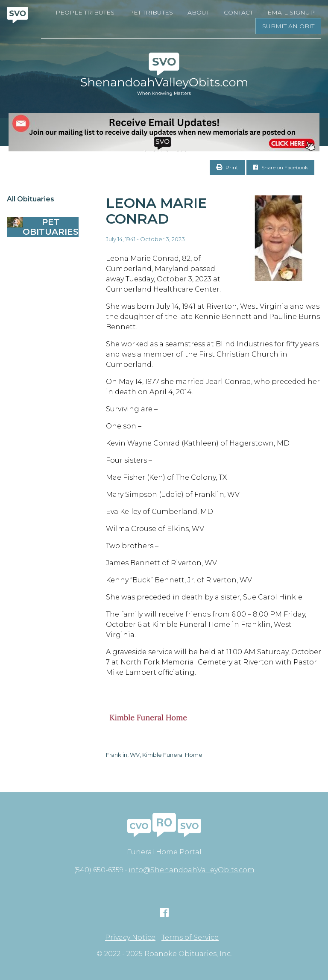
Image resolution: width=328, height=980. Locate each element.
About (198, 12)
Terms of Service (190, 938)
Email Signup (291, 12)
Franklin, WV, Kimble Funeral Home (154, 755)
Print (227, 167)
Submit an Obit (288, 26)
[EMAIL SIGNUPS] (164, 132)
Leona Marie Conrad (157, 211)
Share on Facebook (280, 167)
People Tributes (85, 12)
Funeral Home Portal (164, 852)
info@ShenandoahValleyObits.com (192, 870)
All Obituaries (31, 199)
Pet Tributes (151, 12)
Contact (238, 12)
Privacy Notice (130, 938)
